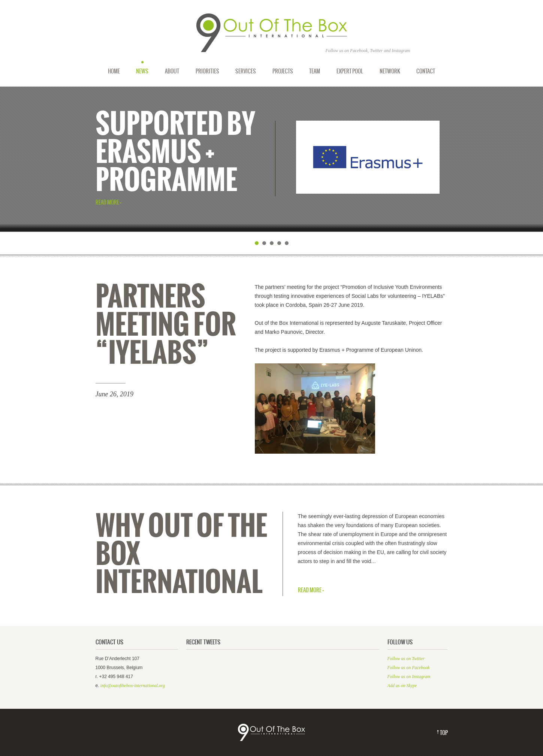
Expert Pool (350, 71)
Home (114, 71)
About (172, 71)
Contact (426, 71)
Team (315, 71)
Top (444, 733)
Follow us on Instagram (409, 677)
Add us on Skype (402, 686)
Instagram (401, 51)
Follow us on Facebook (409, 668)
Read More (107, 203)
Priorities (207, 71)
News (142, 71)
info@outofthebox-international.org (133, 686)
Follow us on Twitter (406, 659)
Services (246, 71)
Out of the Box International (272, 33)
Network (390, 71)
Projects (283, 71)
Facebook (359, 51)
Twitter (376, 51)
